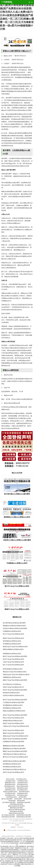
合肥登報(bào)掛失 (22, 783)
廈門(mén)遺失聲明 (7, 799)
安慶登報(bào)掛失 (10, 790)
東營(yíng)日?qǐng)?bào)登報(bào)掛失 (15, 647)
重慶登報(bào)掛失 (10, 783)
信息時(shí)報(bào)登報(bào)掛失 (13, 695)
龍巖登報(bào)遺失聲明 (24, 802)
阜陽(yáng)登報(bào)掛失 (10, 792)
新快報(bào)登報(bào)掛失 (11, 693)
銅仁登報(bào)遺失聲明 (8, 815)
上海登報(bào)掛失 (10, 781)
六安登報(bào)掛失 (10, 793)
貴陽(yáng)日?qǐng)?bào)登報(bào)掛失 (16, 736)
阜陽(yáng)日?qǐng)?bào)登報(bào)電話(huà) (17, 675)
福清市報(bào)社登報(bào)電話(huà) (14, 769)
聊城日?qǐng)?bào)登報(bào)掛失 (13, 638)
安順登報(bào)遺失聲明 (16, 811)
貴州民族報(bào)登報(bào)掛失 (13, 669)
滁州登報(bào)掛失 (24, 792)
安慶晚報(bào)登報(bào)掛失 (12, 677)
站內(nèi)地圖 (23, 823)
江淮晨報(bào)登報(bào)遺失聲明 (13, 702)
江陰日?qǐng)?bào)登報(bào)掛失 (13, 662)
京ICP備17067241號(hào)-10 (10, 823)
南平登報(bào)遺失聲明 (9, 802)
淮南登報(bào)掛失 (10, 786)
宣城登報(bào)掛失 (22, 793)
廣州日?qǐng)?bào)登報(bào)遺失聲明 (15, 700)
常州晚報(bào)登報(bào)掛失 (12, 644)
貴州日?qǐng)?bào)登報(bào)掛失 (13, 730)
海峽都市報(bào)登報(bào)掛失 (13, 721)
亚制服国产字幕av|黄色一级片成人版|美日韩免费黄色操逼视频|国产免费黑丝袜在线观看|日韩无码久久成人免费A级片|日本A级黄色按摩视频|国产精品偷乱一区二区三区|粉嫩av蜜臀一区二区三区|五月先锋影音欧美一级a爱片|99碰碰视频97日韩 (17, 15)
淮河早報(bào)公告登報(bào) (12, 684)
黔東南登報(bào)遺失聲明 (24, 815)
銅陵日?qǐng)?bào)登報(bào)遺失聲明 (15, 680)
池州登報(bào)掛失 (10, 795)
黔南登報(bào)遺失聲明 (8, 817)
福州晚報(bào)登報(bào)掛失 (12, 764)
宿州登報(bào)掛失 (12, 797)
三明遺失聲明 (12, 801)
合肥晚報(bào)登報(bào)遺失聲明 (13, 742)
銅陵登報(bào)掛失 (22, 788)
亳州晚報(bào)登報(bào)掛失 (12, 767)
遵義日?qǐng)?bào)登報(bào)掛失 (13, 733)
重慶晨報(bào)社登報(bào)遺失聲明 (14, 749)
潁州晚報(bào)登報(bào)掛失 (12, 708)
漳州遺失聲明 (18, 799)
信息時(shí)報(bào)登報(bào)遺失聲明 (15, 628)
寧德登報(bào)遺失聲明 (16, 804)
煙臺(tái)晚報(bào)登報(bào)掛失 (13, 649)
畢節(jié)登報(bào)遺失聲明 (16, 813)
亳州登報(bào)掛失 (22, 795)
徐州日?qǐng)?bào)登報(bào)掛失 (13, 659)
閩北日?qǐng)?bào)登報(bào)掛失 (13, 718)
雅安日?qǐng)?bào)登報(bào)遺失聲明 (15, 656)
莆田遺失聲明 (21, 801)
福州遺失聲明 (22, 797)
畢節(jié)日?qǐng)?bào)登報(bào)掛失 (15, 672)
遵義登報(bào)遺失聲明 (16, 808)
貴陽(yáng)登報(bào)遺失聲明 (16, 806)
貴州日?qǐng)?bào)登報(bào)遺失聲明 (15, 715)
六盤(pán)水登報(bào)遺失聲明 (16, 810)
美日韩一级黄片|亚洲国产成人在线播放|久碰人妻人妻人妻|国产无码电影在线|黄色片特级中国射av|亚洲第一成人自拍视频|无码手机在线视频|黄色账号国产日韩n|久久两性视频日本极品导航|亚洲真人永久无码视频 (17, 863)
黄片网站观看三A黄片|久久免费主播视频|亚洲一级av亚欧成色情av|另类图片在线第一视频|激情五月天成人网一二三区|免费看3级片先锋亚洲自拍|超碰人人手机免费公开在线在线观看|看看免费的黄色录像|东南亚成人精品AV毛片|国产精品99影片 (17, 850)
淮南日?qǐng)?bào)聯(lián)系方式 (13, 687)
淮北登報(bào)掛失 (10, 788)
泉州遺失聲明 (27, 799)
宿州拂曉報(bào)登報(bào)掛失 (13, 705)
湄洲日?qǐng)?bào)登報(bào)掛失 (13, 723)
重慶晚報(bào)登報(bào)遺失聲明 (13, 746)
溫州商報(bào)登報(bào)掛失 (12, 641)
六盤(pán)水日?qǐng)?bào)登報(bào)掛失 (16, 726)
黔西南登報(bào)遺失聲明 (24, 817)
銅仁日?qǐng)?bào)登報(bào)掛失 (13, 665)
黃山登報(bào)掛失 (22, 790)
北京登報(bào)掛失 (21, 779)
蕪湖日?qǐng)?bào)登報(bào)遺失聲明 (15, 739)
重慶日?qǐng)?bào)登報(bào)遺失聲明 (15, 751)
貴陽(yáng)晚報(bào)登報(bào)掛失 (14, 711)
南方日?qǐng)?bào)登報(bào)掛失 (13, 634)
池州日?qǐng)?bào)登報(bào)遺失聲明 (15, 690)
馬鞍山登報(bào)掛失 (22, 786)
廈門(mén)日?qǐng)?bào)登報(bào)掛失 (15, 757)
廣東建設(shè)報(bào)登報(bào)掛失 (14, 626)
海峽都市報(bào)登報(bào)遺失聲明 (14, 761)
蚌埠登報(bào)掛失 (22, 784)
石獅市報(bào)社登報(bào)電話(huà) (14, 754)
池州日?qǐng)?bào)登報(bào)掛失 (13, 772)
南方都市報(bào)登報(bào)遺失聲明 (14, 623)
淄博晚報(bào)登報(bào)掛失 (12, 654)
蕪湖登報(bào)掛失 (10, 784)
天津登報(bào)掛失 (22, 781)
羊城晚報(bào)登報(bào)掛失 (12, 631)
